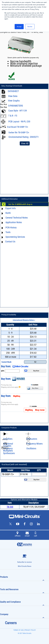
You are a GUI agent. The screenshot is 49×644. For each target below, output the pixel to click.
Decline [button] (30, 27)
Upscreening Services (15, 237)
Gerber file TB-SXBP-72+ (19, 132)
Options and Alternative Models (24, 500)
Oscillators (31, 448)
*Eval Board (14, 464)
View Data (13, 96)
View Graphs (14, 101)
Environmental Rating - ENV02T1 (24, 137)
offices (18, 535)
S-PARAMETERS (16, 106)
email (27, 535)
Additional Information (10, 199)
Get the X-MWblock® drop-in (20, 204)
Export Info (11, 208)
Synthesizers (9, 453)
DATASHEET (13, 91)
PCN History (11, 227)
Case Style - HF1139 (18, 111)
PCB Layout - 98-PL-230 (19, 121)
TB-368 (10, 507)
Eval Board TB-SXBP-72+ (18, 127)
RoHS (8, 213)
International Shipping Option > (24, 320)
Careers (11, 623)
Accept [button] (19, 27)
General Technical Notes (17, 218)
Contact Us (10, 241)
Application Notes (14, 222)
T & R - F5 (13, 116)
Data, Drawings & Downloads (12, 86)
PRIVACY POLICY (30, 630)
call (35, 535)
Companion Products (9, 428)
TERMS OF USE (18, 630)
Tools (8, 232)
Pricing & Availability (9, 315)
